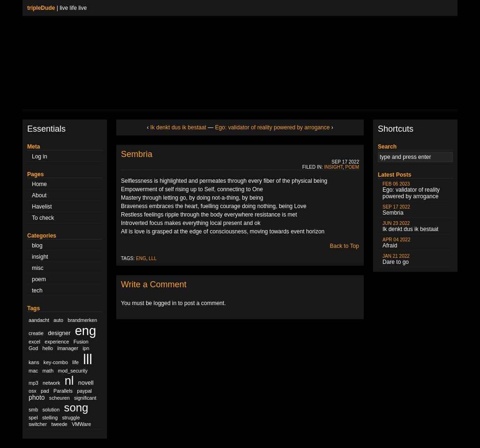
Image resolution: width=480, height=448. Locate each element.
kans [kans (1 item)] (34, 362)
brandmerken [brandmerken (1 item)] (82, 320)
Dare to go (396, 259)
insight (40, 257)
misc (38, 268)
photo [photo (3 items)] (37, 398)
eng (141, 258)
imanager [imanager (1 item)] (67, 348)
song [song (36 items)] (76, 407)
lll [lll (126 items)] (88, 359)
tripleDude (41, 8)
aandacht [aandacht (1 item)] (39, 320)
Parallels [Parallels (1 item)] (63, 391)
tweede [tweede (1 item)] (59, 424)
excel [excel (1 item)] (34, 342)
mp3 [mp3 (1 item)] (34, 383)
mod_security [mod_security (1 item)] (73, 371)
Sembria (137, 154)
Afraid (397, 243)
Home (39, 184)
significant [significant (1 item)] (85, 398)
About (39, 195)
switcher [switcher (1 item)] (38, 424)
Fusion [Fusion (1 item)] (81, 342)
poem (39, 279)
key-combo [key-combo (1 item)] (56, 362)
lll (153, 258)
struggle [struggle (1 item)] (71, 418)
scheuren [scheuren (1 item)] (60, 398)
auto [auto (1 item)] (58, 320)
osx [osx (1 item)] (33, 391)
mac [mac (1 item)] (33, 371)
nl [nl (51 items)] (69, 381)
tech (37, 291)
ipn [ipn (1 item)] (86, 348)
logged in (165, 303)
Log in (40, 157)
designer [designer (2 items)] (59, 333)
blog (37, 246)
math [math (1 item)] (48, 371)
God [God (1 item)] (33, 348)
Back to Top (345, 246)
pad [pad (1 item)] (45, 391)
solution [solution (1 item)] (51, 410)
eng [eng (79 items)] (86, 331)
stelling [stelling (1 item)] (50, 418)
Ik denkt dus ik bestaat (178, 127)
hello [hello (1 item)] (48, 348)
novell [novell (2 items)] (86, 383)
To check (43, 218)
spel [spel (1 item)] (33, 418)
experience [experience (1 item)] (57, 342)
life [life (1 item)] (75, 362)
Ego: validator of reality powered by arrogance (273, 127)
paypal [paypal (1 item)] (84, 391)
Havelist (42, 207)
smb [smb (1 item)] (33, 410)
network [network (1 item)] (51, 383)
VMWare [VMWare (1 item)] (81, 424)
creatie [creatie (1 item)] (36, 333)
